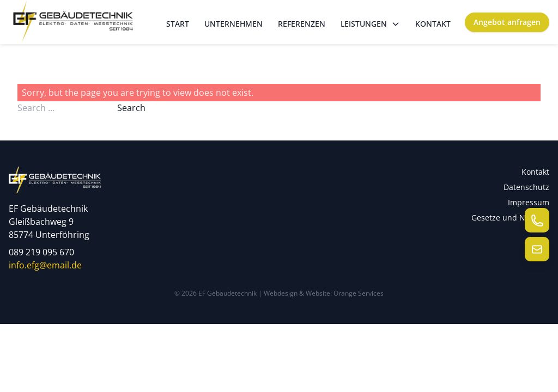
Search (131, 108)
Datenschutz (526, 187)
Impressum (529, 202)
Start (178, 24)
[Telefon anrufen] (537, 220)
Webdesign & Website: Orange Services (324, 293)
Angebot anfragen (507, 22)
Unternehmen (233, 24)
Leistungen (370, 24)
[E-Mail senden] (537, 249)
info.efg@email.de (45, 265)
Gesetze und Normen (510, 218)
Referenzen (302, 24)
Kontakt (433, 24)
